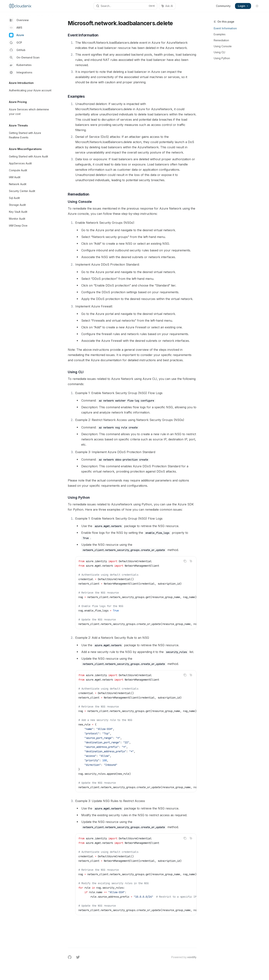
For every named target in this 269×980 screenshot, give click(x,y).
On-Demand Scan (24, 58)
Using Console (223, 46)
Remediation (221, 40)
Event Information (225, 28)
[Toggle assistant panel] (167, 6)
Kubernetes (20, 65)
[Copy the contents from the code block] (185, 561)
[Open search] (125, 6)
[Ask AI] (191, 561)
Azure (16, 35)
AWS (16, 28)
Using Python (222, 58)
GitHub (17, 50)
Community (223, 6)
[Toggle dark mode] (257, 6)
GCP (16, 43)
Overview (19, 20)
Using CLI (219, 52)
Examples (220, 34)
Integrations (21, 72)
